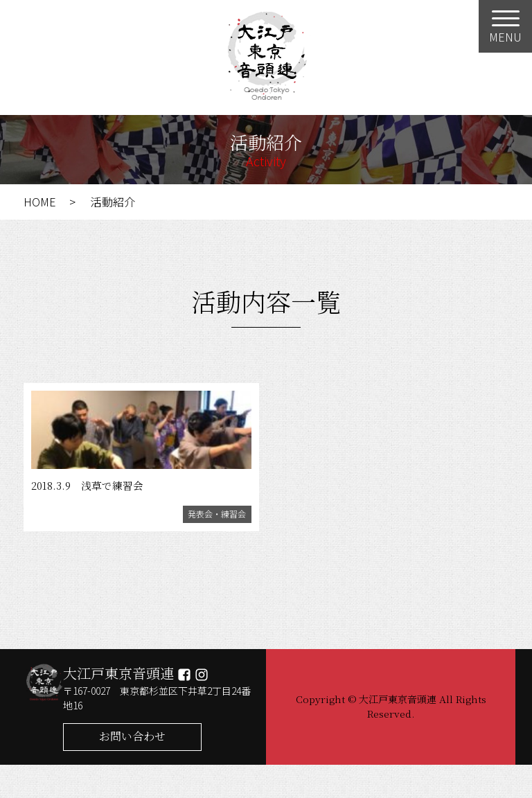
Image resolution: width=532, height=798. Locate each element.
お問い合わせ (132, 769)
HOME (40, 202)
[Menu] (505, 26)
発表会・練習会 (210, 545)
